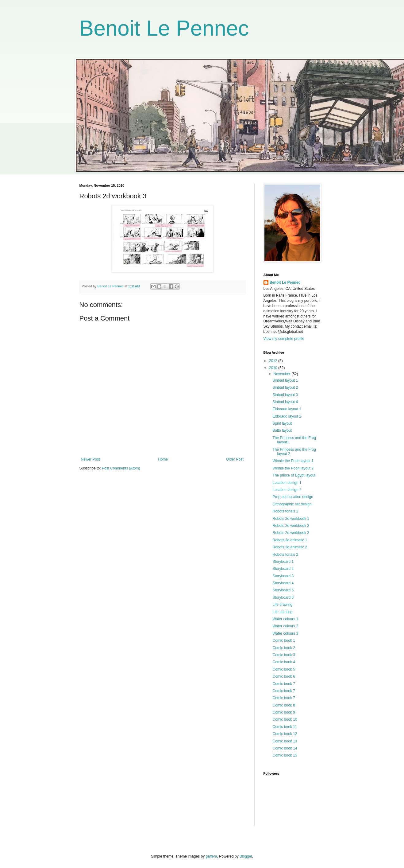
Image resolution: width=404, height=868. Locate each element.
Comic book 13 (285, 741)
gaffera (211, 856)
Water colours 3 (285, 633)
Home (163, 459)
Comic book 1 (284, 640)
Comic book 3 (284, 655)
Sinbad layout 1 (285, 380)
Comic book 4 (284, 662)
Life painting (282, 612)
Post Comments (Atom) (121, 468)
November (282, 374)
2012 (274, 361)
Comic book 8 (284, 705)
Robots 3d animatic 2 (290, 547)
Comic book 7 (284, 684)
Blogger (246, 856)
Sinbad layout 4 (285, 402)
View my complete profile (284, 339)
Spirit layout (282, 423)
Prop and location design (293, 497)
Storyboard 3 (283, 576)
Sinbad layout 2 (285, 387)
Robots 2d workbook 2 (291, 526)
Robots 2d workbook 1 (291, 519)
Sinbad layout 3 (285, 395)
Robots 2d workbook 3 (291, 533)
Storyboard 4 (283, 583)
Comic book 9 (284, 712)
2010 (274, 368)
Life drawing (282, 605)
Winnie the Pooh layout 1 (293, 461)
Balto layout (282, 430)
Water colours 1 (285, 619)
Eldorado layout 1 (287, 409)
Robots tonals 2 (285, 555)
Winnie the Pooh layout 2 (293, 468)
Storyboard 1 (283, 562)
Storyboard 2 (283, 569)
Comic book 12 (285, 734)
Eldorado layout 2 (287, 416)
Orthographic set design (292, 504)
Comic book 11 (285, 727)
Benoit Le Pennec (164, 28)
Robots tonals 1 (285, 511)
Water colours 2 (285, 626)
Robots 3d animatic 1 (290, 540)
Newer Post (90, 459)
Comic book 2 (284, 648)
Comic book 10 (285, 719)
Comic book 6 (284, 676)
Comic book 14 (285, 748)
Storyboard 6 (283, 597)
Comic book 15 (285, 755)
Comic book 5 (284, 669)
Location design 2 (287, 490)
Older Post (235, 459)
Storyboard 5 (283, 590)
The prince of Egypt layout (294, 475)
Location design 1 (287, 483)
